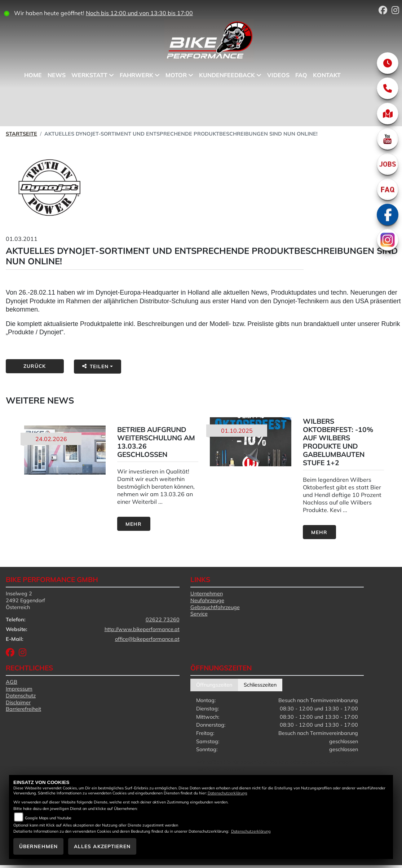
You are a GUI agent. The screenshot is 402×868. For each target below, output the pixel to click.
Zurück (35, 366)
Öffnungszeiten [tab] (214, 685)
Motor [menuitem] (178, 75)
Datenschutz (21, 696)
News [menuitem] (59, 75)
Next (396, 479)
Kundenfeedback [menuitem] (229, 75)
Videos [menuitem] (280, 75)
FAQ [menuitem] (303, 75)
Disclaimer (18, 702)
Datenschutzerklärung (227, 793)
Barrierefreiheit (23, 709)
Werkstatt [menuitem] (92, 75)
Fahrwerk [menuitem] (139, 75)
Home (35, 75)
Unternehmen (207, 594)
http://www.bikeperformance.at (142, 629)
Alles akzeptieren (102, 846)
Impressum (19, 689)
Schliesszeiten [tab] (260, 685)
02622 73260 (163, 620)
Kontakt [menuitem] (329, 75)
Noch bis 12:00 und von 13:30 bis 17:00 (144, 13)
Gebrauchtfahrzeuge (215, 607)
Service (199, 614)
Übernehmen (38, 846)
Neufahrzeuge (207, 600)
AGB (12, 682)
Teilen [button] (96, 366)
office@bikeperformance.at (147, 639)
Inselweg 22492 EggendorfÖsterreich (25, 600)
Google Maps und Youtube (48, 818)
